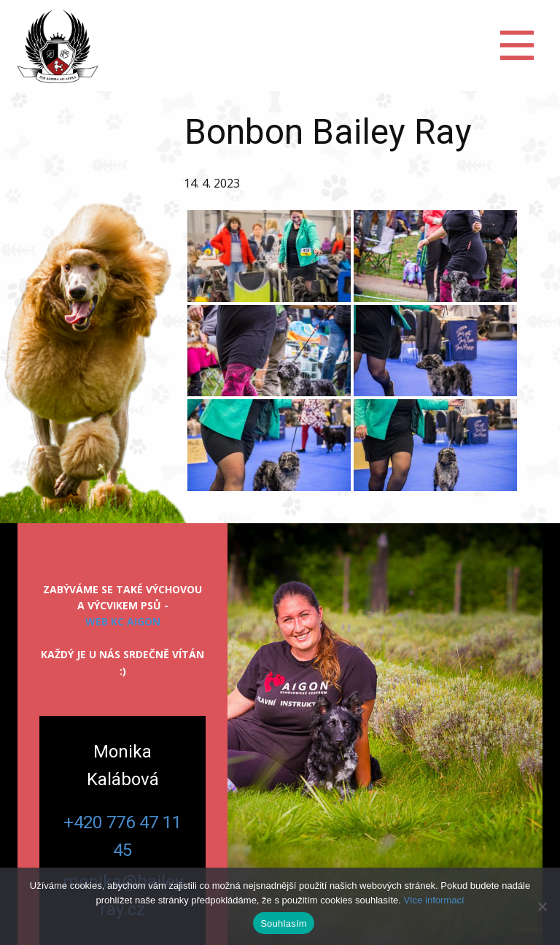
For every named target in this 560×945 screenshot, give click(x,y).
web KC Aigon (123, 621)
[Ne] (542, 906)
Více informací (433, 900)
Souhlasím (284, 923)
